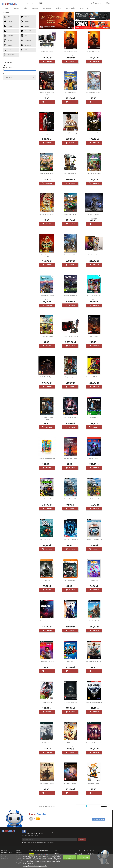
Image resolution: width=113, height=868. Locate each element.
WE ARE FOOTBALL (47, 702)
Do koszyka (47, 62)
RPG (24, 36)
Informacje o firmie (7, 852)
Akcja (7, 17)
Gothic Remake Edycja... (47, 377)
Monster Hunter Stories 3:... (94, 92)
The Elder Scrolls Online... (70, 702)
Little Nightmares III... (70, 174)
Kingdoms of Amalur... (70, 783)
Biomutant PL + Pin (94, 621)
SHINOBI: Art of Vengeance (47, 214)
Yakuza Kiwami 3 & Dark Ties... (47, 134)
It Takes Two (70, 743)
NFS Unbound (47, 499)
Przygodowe (9, 36)
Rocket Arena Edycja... (94, 783)
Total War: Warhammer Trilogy (47, 418)
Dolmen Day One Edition (47, 621)
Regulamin (4, 850)
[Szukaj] (31, 3)
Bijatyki (25, 17)
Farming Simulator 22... (94, 499)
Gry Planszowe (47, 8)
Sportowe (8, 40)
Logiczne (25, 26)
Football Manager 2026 (70, 295)
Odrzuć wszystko (70, 857)
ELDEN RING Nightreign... (94, 214)
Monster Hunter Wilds (70, 255)
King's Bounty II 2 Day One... (94, 661)
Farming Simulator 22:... (70, 499)
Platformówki (26, 31)
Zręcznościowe (9, 55)
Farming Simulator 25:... (47, 174)
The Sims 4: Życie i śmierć (47, 295)
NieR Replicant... (47, 743)
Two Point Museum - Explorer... (47, 256)
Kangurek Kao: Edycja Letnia (47, 458)
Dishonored (47, 580)
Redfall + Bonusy (94, 458)
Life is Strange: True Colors (47, 661)
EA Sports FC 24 (94, 417)
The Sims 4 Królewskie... (70, 92)
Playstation (16, 8)
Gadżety (58, 8)
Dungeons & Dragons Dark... (94, 702)
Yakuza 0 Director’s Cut (94, 133)
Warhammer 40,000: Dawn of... (47, 93)
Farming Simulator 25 (47, 336)
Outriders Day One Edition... (94, 743)
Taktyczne (25, 50)
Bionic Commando (70, 580)
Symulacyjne (26, 45)
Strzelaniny (8, 45)
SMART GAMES (84, 8)
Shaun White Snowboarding (94, 539)
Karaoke (8, 26)
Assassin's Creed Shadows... (70, 336)
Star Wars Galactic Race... (47, 52)
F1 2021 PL (70, 661)
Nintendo (35, 8)
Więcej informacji (28, 866)
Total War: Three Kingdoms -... (47, 784)
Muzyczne (8, 31)
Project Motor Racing (70, 214)
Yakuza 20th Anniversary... (70, 133)
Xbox (26, 8)
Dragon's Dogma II (70, 377)
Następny (105, 806)
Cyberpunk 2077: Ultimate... (94, 377)
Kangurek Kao (94, 580)
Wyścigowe (8, 50)
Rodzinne (25, 21)
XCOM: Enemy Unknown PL (70, 539)
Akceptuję (84, 857)
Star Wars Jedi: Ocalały (70, 458)
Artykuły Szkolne (70, 8)
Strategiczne (26, 40)
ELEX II (70, 621)
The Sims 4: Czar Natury (94, 174)
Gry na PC (5, 8)
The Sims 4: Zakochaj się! (94, 295)
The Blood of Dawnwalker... (70, 52)
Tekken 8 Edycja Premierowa (70, 417)
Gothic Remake (94, 336)
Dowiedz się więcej (99, 819)
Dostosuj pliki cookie (41, 866)
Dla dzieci (8, 21)
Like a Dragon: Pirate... (94, 255)
